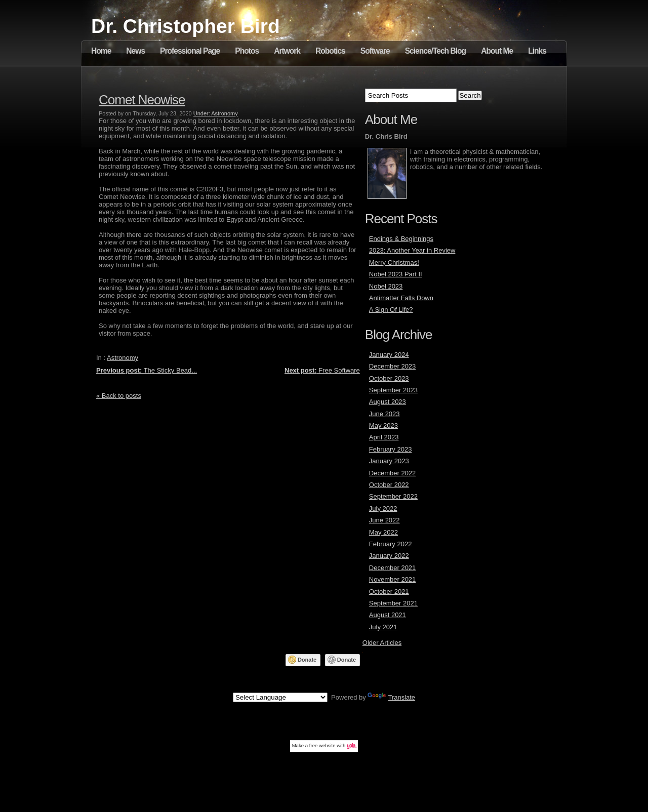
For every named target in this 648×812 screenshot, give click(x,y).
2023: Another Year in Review (412, 250)
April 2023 (384, 437)
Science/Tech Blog (436, 51)
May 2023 (383, 425)
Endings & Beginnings (401, 239)
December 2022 (393, 473)
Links (537, 51)
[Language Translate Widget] (280, 697)
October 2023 (389, 378)
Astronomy (123, 358)
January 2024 (389, 355)
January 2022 (389, 556)
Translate (391, 697)
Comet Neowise (142, 100)
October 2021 (389, 592)
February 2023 (391, 449)
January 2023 (389, 461)
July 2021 (383, 627)
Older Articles (382, 643)
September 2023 (393, 390)
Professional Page (190, 51)
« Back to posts (119, 396)
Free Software (322, 370)
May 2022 (383, 532)
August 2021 (388, 615)
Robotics (330, 51)
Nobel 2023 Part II (396, 274)
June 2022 (384, 520)
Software (375, 51)
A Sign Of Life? (391, 310)
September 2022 (393, 496)
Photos (247, 51)
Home (101, 51)
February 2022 (391, 544)
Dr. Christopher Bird (186, 26)
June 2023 (384, 414)
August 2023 (388, 402)
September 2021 (393, 603)
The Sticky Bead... (147, 370)
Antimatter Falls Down (401, 298)
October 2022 (389, 485)
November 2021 (393, 579)
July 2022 (383, 509)
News (135, 51)
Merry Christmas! (394, 262)
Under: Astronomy (216, 113)
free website (322, 745)
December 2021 (393, 568)
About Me (497, 51)
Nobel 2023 (386, 286)
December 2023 (393, 366)
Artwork (287, 51)
